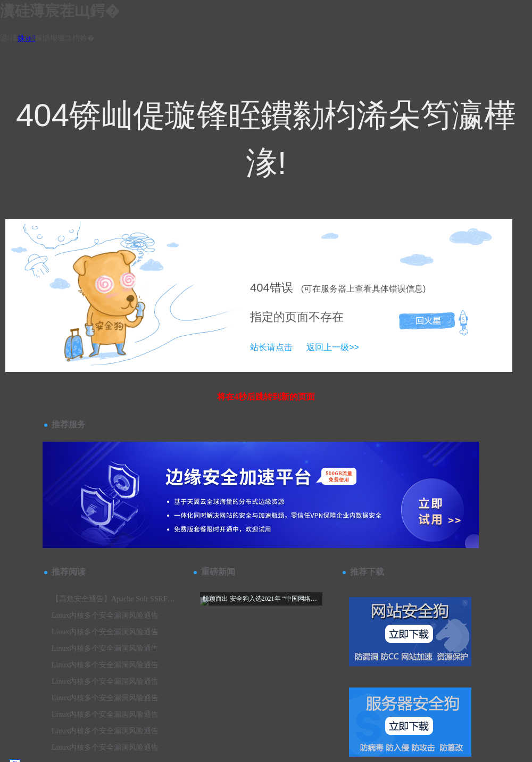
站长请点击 (271, 347)
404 (260, 288)
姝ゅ (26, 38)
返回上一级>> (333, 347)
